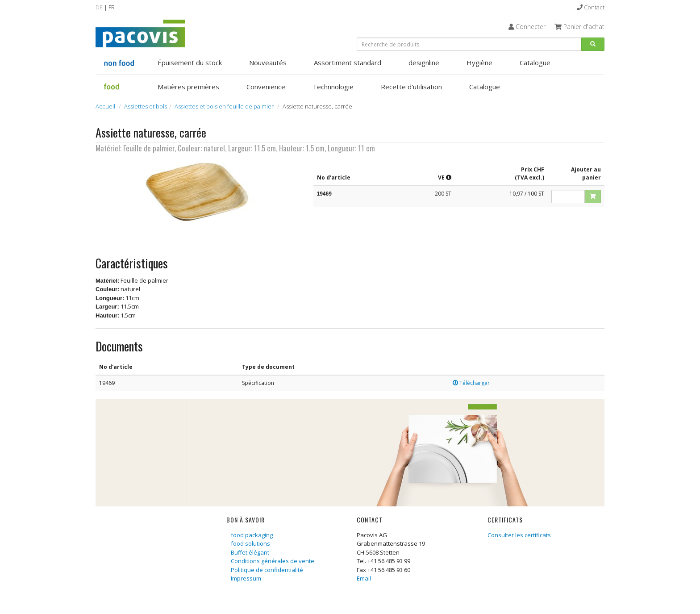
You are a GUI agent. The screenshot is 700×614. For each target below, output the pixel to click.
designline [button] (424, 63)
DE (99, 7)
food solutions (250, 543)
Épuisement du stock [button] (190, 63)
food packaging (252, 535)
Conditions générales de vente (273, 561)
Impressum (246, 578)
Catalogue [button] (535, 63)
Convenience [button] (266, 87)
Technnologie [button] (333, 87)
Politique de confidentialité (267, 570)
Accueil (105, 106)
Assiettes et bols (146, 106)
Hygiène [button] (479, 63)
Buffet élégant (250, 552)
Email (364, 578)
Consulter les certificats (519, 535)
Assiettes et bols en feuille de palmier (224, 106)
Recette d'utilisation (411, 87)
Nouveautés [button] (268, 63)
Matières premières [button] (188, 87)
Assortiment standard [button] (348, 63)
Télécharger (471, 383)
